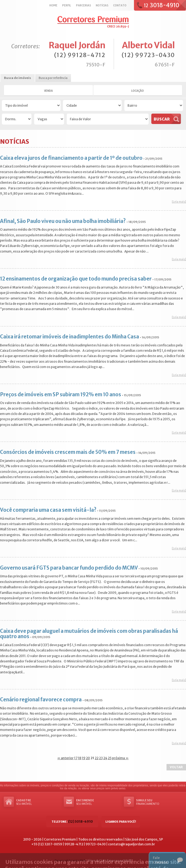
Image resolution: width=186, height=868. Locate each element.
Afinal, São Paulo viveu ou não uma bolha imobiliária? (63, 221)
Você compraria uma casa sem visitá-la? (48, 510)
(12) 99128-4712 (80, 55)
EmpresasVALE (119, 861)
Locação (138, 91)
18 (80, 758)
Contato (120, 5)
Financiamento (158, 802)
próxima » (120, 758)
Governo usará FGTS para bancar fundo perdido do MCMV (69, 568)
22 (97, 758)
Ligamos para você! (121, 822)
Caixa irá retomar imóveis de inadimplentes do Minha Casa (70, 337)
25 (110, 758)
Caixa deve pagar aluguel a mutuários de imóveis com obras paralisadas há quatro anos (89, 634)
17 (76, 758)
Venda (48, 91)
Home (53, 5)
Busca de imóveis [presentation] (17, 78)
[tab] (17, 78)
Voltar (176, 767)
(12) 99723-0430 (148, 55)
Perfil (67, 5)
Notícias (102, 5)
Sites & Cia (96, 861)
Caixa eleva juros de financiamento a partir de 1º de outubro (71, 158)
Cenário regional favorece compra (41, 700)
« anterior (66, 758)
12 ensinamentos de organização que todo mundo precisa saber (76, 279)
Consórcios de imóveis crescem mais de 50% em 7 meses (68, 452)
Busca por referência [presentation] (53, 78)
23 (101, 758)
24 (105, 758)
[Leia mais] (179, 202)
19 (84, 758)
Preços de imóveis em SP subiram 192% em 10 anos (61, 395)
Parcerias (84, 5)
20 (88, 758)
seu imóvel (38, 802)
